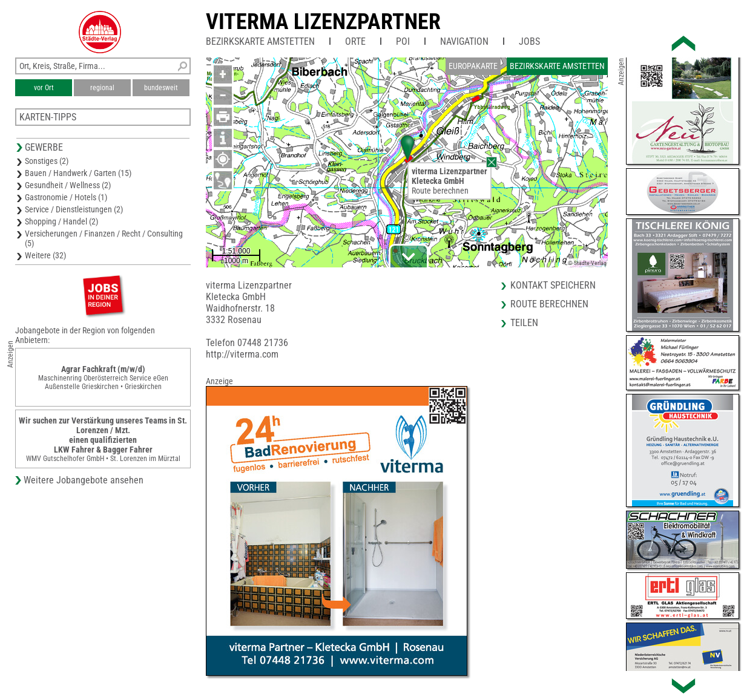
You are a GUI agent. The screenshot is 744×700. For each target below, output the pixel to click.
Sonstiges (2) (47, 161)
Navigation (464, 41)
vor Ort (44, 88)
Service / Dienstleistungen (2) (74, 209)
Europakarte (473, 66)
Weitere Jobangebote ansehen (84, 480)
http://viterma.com (242, 354)
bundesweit (161, 88)
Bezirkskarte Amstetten (260, 41)
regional (102, 88)
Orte (355, 41)
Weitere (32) (45, 255)
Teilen (524, 323)
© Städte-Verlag (587, 263)
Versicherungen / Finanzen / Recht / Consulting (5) (104, 238)
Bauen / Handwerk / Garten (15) (78, 173)
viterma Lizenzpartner (323, 22)
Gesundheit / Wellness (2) (68, 185)
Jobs (529, 41)
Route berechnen (440, 191)
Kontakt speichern (553, 285)
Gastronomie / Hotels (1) (66, 197)
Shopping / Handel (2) (61, 221)
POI (403, 41)
